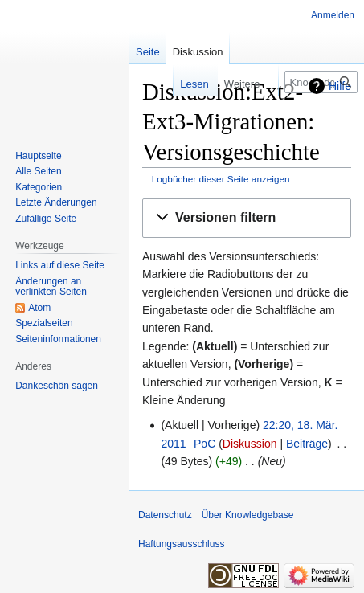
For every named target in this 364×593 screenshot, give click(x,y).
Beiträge (307, 444)
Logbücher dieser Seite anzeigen (221, 179)
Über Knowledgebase (248, 515)
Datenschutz (165, 515)
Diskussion (250, 444)
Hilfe (340, 86)
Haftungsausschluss (181, 544)
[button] (247, 218)
